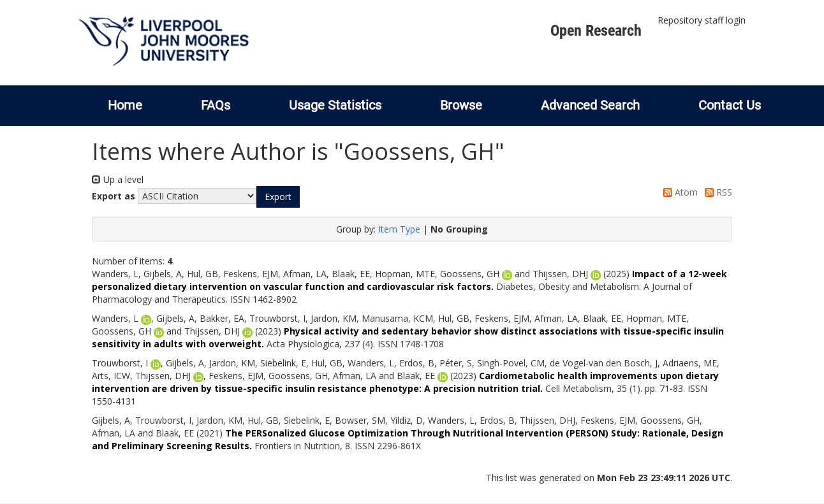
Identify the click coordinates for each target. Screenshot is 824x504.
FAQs (216, 105)
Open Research (596, 31)
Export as (114, 196)
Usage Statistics (335, 105)
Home (125, 105)
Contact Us (730, 105)
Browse (461, 105)
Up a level (118, 179)
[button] (278, 197)
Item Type (399, 229)
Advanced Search (590, 105)
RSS (716, 192)
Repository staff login (702, 20)
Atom (678, 192)
